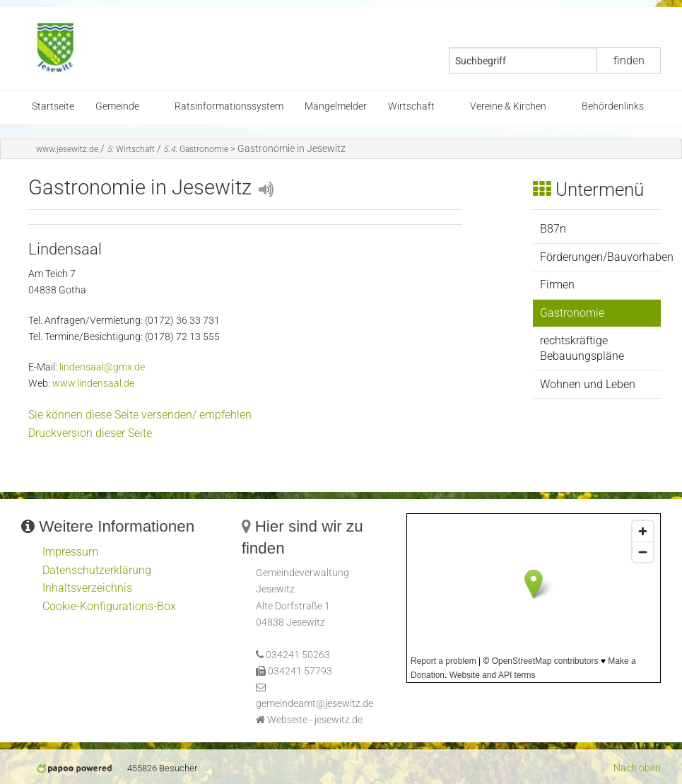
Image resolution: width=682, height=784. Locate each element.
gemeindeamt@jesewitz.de (314, 704)
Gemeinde (117, 106)
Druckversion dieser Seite (90, 433)
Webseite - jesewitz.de (315, 720)
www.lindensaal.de (93, 384)
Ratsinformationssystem (229, 106)
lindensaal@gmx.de (102, 367)
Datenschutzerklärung (97, 570)
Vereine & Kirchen (508, 106)
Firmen (557, 285)
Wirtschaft (411, 106)
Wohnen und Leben (588, 384)
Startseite (53, 106)
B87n (553, 229)
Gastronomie (196, 149)
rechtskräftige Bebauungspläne (582, 348)
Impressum (70, 552)
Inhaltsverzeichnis (87, 588)
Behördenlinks (613, 106)
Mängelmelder (336, 106)
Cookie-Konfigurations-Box (109, 606)
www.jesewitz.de (67, 149)
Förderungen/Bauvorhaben (600, 257)
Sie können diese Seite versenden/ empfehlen (140, 415)
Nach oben (637, 768)
